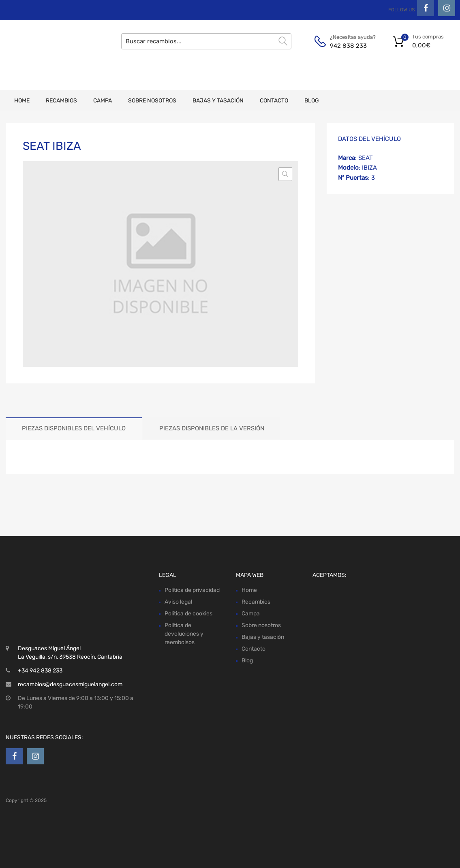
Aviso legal (178, 602)
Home (22, 101)
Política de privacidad (192, 590)
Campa (103, 101)
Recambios (61, 101)
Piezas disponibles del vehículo (74, 428)
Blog (312, 101)
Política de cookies (188, 614)
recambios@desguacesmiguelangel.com (70, 684)
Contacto (274, 101)
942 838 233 (348, 46)
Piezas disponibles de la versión (212, 428)
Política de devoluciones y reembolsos (184, 634)
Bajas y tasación (218, 101)
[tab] (74, 429)
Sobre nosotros (152, 101)
